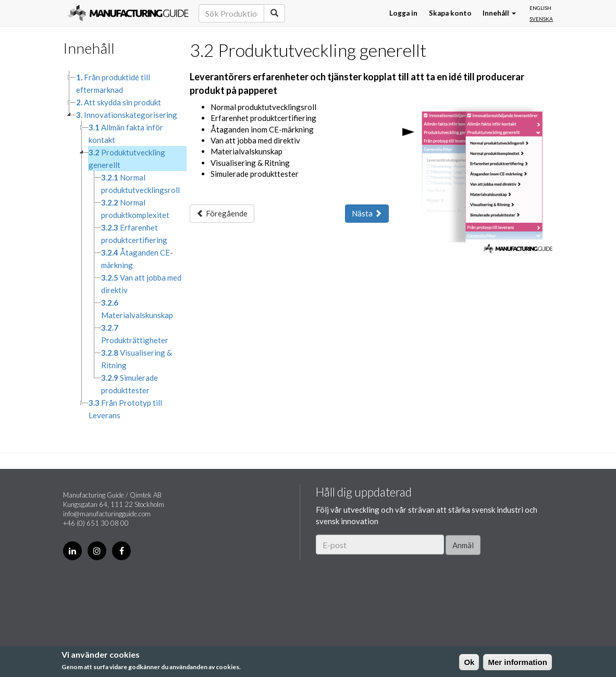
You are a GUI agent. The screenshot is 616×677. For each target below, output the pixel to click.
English (540, 8)
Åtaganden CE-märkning (137, 259)
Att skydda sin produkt (119, 102)
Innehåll (499, 13)
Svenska (541, 19)
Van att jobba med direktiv (141, 284)
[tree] (119, 246)
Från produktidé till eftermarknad (113, 83)
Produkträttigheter (135, 334)
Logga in (403, 13)
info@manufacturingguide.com (107, 514)
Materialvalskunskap (137, 309)
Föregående (222, 213)
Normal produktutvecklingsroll (140, 184)
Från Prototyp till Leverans (125, 409)
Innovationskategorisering (127, 115)
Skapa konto (450, 13)
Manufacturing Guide (128, 13)
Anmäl (463, 545)
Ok (469, 662)
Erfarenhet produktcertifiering (134, 234)
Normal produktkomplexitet (135, 209)
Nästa (367, 213)
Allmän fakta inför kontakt (126, 134)
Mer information (517, 662)
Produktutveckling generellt (127, 159)
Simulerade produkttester (130, 384)
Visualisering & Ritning (137, 359)
